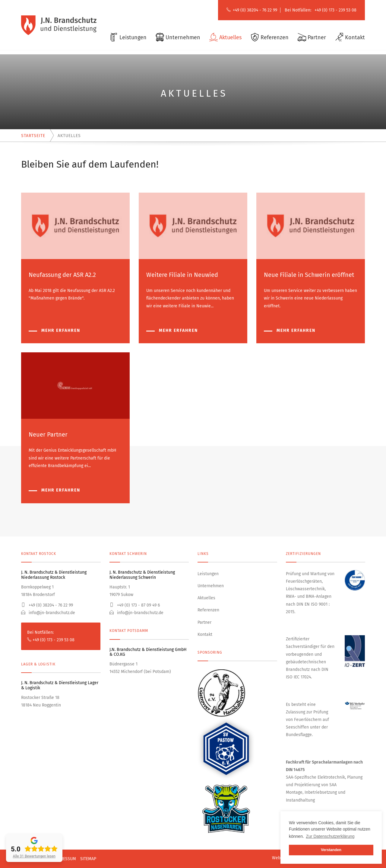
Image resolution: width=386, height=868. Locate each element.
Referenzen (208, 610)
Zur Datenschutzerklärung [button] (330, 836)
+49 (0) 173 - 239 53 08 (335, 10)
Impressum (65, 859)
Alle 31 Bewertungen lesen (34, 856)
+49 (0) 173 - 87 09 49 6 (135, 605)
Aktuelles (206, 598)
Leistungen (208, 574)
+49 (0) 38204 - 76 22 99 (255, 10)
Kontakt (205, 634)
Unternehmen (211, 586)
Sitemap (88, 859)
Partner (204, 622)
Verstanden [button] (331, 850)
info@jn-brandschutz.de (48, 613)
